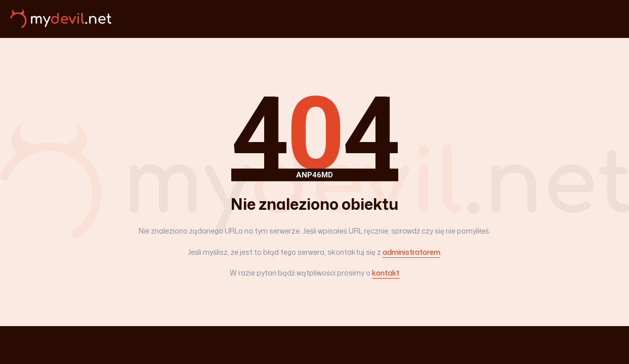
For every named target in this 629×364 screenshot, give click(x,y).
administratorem (411, 252)
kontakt (386, 273)
